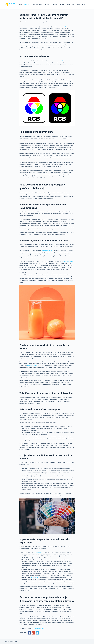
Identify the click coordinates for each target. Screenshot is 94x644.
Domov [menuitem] (21, 4)
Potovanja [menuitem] (56, 4)
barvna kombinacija (32, 366)
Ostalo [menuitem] (79, 4)
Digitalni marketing (39, 22)
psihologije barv (35, 577)
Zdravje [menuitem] (63, 4)
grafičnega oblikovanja (38, 628)
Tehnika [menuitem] (48, 4)
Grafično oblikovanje (49, 22)
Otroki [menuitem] (69, 4)
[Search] (89, 4)
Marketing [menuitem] (28, 4)
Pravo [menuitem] (74, 4)
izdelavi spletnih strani (67, 262)
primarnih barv (62, 61)
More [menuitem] (84, 4)
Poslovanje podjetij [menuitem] (38, 4)
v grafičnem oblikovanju (64, 27)
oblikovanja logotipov (48, 250)
